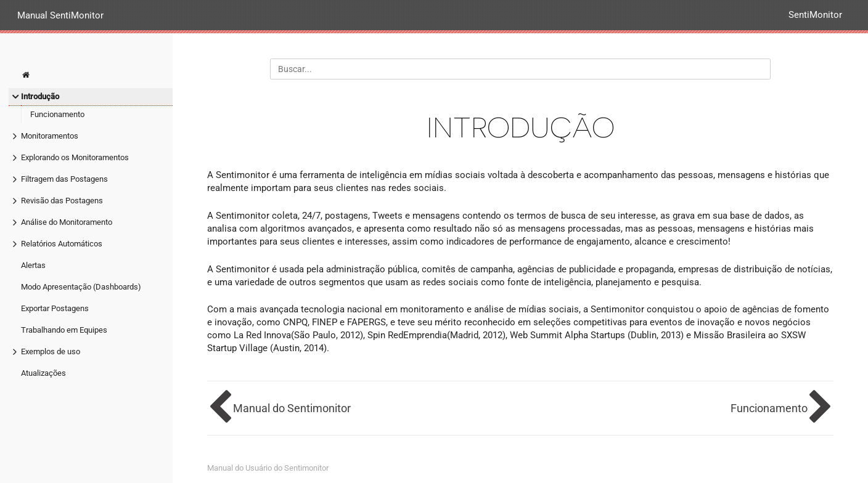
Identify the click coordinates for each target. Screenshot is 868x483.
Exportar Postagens (55, 308)
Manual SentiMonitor (60, 15)
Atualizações (43, 373)
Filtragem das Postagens (64, 179)
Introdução (40, 96)
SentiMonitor (815, 15)
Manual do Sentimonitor (292, 408)
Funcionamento (57, 114)
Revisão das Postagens (62, 201)
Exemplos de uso (51, 351)
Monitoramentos (50, 136)
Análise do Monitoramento (67, 222)
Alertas (33, 265)
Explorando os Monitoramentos (75, 157)
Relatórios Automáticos (62, 244)
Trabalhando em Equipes (64, 330)
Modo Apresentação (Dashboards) (81, 287)
